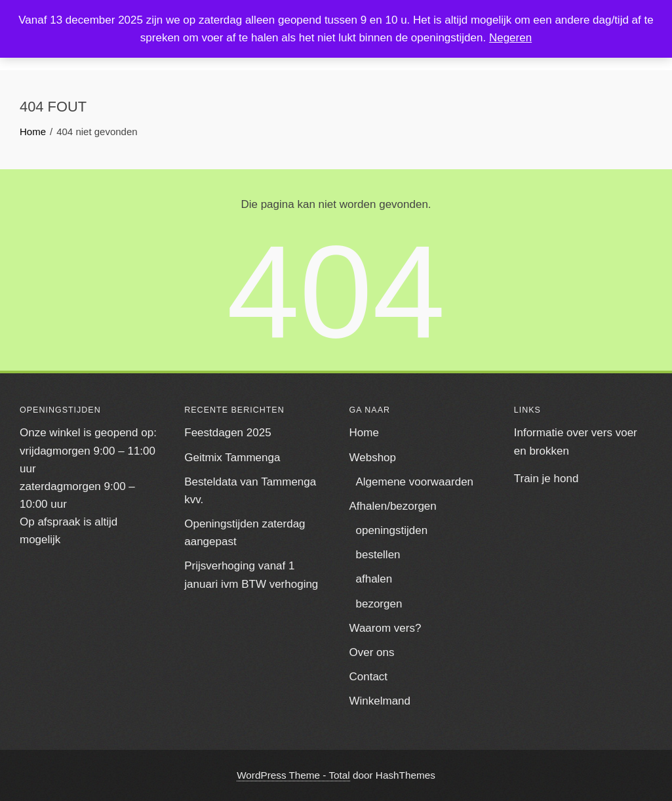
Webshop (373, 458)
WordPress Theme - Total (293, 775)
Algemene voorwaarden (415, 482)
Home (364, 433)
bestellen (378, 555)
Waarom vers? (385, 628)
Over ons (372, 652)
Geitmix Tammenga (232, 458)
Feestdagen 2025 (227, 433)
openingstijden (392, 530)
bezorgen (379, 604)
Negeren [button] (510, 38)
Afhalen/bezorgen (393, 506)
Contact (369, 677)
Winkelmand (380, 701)
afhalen (374, 579)
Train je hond (546, 479)
